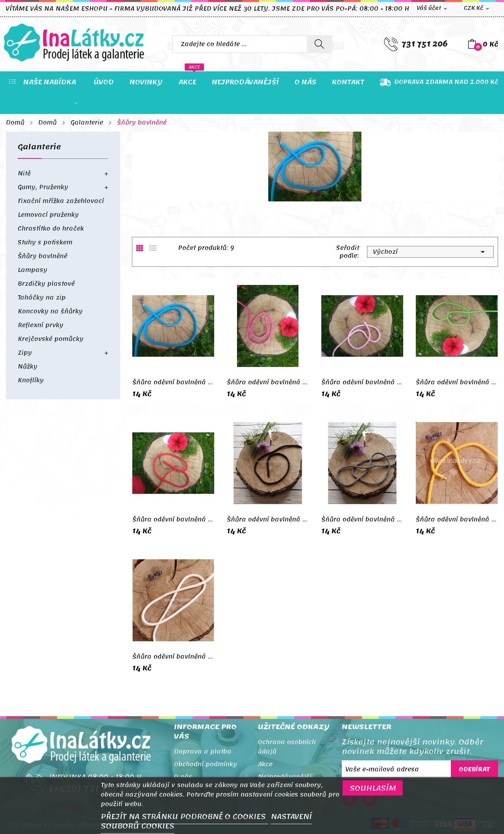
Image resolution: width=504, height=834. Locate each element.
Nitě (24, 173)
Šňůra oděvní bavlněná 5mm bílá (173, 657)
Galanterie (39, 149)
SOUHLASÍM (373, 788)
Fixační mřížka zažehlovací (61, 201)
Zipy (25, 353)
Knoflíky (31, 380)
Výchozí (430, 252)
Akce (265, 764)
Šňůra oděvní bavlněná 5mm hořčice (457, 519)
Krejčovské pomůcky (51, 339)
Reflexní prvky (41, 325)
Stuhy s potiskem (45, 242)
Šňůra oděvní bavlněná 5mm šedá (362, 519)
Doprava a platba (203, 752)
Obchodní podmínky (206, 764)
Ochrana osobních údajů (287, 747)
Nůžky (28, 367)
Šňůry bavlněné (43, 256)
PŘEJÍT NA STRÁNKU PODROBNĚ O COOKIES (184, 817)
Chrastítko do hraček (51, 229)
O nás (183, 777)
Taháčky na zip (42, 298)
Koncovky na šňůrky (50, 311)
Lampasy (32, 270)
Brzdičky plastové (46, 284)
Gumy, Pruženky (43, 187)
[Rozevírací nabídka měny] (477, 8)
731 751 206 (425, 44)
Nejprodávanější (285, 777)
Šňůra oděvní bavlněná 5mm (173, 382)
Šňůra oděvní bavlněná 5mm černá (268, 519)
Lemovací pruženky (48, 215)
